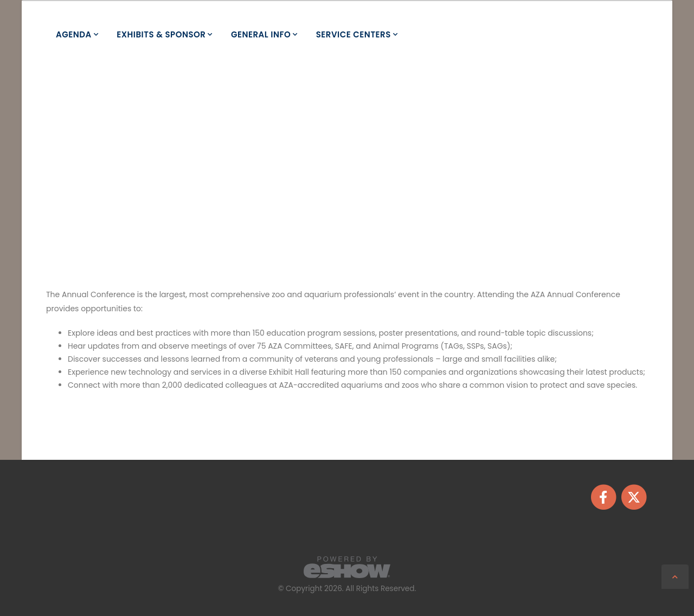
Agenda (74, 34)
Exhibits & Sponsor (161, 34)
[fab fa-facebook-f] (604, 496)
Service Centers (354, 34)
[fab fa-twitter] (634, 496)
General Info (261, 34)
